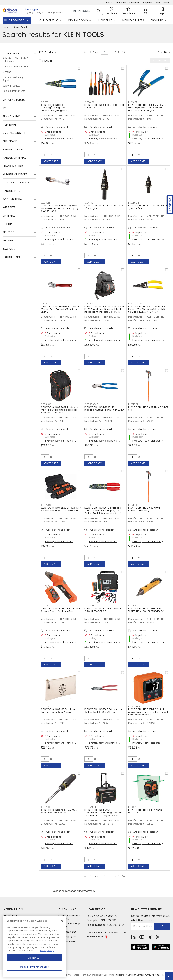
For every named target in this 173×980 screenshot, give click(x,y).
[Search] (86, 11)
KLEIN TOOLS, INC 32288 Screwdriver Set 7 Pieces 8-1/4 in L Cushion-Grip (61, 509)
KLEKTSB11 (134, 203)
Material (9, 216)
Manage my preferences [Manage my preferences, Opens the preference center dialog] (34, 967)
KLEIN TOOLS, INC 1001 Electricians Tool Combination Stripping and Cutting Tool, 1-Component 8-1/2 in (104, 511)
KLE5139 (45, 706)
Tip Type (8, 232)
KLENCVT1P (134, 606)
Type (6, 108)
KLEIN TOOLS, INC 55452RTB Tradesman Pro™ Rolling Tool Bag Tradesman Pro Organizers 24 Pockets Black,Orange (103, 814)
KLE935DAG (135, 706)
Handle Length (13, 257)
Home (6, 27)
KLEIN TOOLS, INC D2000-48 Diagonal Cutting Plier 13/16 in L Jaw (104, 408)
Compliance (10, 915)
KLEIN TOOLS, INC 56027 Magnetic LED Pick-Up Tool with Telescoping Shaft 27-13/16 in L (60, 208)
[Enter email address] (143, 927)
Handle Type (11, 191)
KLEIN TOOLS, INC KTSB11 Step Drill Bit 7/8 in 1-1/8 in (148, 207)
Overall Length (14, 133)
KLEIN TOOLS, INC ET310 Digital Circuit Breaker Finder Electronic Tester (61, 610)
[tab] (19, 54)
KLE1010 (45, 102)
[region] (34, 946)
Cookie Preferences (70, 975)
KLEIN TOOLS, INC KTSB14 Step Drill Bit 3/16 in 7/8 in (104, 207)
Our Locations (67, 932)
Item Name (10, 125)
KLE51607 (133, 404)
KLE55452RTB (92, 807)
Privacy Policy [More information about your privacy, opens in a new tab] (47, 950)
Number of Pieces (15, 174)
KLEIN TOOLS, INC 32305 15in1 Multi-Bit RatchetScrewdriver (60, 811)
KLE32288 (46, 505)
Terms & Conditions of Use (95, 975)
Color (7, 224)
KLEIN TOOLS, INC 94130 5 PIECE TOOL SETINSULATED (104, 106)
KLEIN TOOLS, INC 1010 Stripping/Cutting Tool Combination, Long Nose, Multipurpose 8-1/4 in (55, 109)
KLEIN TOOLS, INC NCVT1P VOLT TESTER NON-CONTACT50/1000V (146, 610)
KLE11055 (133, 102)
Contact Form (67, 942)
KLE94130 (90, 102)
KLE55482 (46, 404)
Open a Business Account (69, 917)
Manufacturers (133, 20)
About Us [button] (157, 20)
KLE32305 (46, 807)
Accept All (34, 958)
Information (13, 909)
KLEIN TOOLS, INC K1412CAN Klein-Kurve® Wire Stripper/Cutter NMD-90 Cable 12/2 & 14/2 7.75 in (147, 309)
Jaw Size (9, 249)
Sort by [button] (163, 52)
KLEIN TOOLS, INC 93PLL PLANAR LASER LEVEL (145, 811)
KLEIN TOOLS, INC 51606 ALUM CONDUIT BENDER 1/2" (144, 509)
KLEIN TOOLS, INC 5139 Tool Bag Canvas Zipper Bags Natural (58, 711)
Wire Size (9, 207)
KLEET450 (90, 606)
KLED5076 (46, 304)
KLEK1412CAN (135, 304)
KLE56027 (46, 203)
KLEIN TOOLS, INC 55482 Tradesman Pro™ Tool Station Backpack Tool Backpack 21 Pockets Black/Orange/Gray (60, 411)
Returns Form (67, 937)
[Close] (62, 921)
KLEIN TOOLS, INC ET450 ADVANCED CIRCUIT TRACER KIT (103, 610)
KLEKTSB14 (90, 203)
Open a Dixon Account (128, 2)
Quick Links (67, 909)
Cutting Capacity (16, 183)
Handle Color (13, 149)
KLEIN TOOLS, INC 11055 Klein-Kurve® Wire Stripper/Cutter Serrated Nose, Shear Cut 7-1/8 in (148, 108)
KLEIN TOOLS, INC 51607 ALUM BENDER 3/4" (148, 408)
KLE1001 (88, 505)
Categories (11, 53)
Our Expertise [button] (49, 20)
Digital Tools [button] (78, 20)
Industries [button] (105, 20)
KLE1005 (89, 706)
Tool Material (13, 199)
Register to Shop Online (156, 2)
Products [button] (17, 20)
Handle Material (14, 158)
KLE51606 (133, 505)
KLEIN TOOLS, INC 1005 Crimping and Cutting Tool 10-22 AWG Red (104, 711)
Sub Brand (10, 141)
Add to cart (51, 161)
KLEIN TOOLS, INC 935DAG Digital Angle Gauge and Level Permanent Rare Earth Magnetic (148, 712)
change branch (56, 13)
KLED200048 (92, 404)
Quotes (109, 2)
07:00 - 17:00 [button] (34, 13)
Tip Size (8, 241)
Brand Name (11, 116)
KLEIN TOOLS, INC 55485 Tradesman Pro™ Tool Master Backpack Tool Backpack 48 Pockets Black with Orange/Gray (104, 310)
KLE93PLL (133, 807)
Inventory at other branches (59, 139)
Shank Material (14, 166)
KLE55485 (90, 304)
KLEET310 (45, 606)
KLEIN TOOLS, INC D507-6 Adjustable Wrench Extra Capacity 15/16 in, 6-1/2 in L (60, 309)
